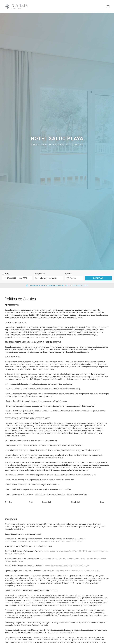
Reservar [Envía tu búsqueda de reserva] (98, 278)
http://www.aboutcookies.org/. (64, 632)
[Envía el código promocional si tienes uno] (74, 278)
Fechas (6, 274)
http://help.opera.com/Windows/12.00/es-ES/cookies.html (75, 571)
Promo (69, 274)
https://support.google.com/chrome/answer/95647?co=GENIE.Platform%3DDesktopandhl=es (44, 541)
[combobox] (17, 278)
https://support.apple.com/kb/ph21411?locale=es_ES (68, 566)
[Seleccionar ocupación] (49, 278)
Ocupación (39, 274)
